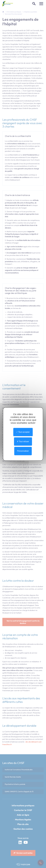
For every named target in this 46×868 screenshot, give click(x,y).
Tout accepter (23, 432)
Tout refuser (23, 441)
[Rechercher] (34, 4)
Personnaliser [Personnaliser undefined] (23, 451)
